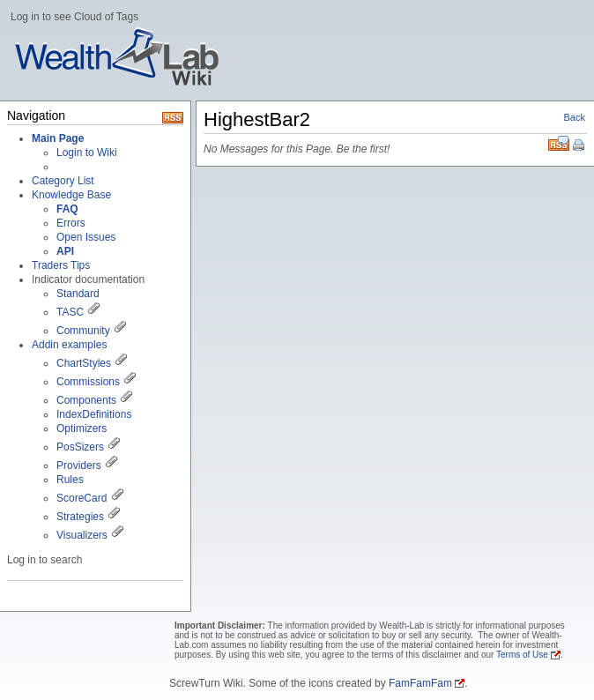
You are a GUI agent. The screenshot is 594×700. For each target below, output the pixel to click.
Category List (63, 181)
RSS (559, 143)
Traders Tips (61, 265)
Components (86, 400)
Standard (78, 294)
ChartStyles (84, 363)
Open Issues (86, 237)
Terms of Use (522, 655)
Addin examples (69, 345)
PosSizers (80, 447)
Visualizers (82, 535)
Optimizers (82, 428)
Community (83, 331)
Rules (70, 480)
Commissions (88, 382)
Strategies (80, 517)
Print (580, 146)
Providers (79, 465)
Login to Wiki (87, 153)
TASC (70, 312)
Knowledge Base (71, 195)
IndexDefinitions (94, 414)
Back (575, 117)
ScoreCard (82, 498)
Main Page (58, 138)
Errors (71, 223)
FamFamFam (420, 683)
